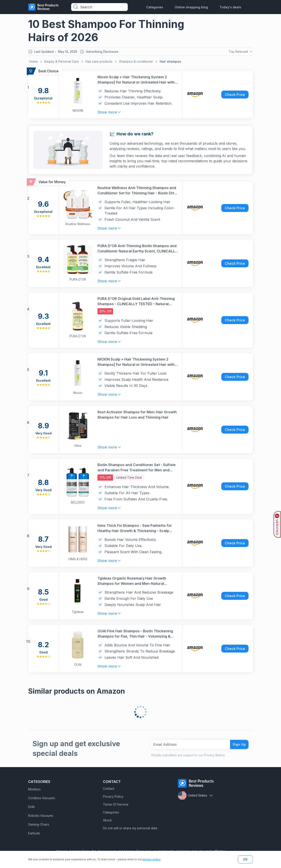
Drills (32, 808)
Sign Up (238, 746)
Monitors (34, 791)
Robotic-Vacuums (41, 817)
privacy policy (151, 859)
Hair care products (99, 63)
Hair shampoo (170, 63)
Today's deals (230, 7)
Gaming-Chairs (39, 826)
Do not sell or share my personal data (130, 830)
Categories (155, 7)
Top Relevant (240, 52)
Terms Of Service (116, 806)
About (107, 822)
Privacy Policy (113, 798)
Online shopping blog (191, 7)
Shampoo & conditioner (136, 63)
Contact (109, 790)
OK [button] (245, 859)
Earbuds (34, 835)
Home (33, 63)
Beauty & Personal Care (62, 63)
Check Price (235, 96)
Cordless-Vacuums (42, 800)
